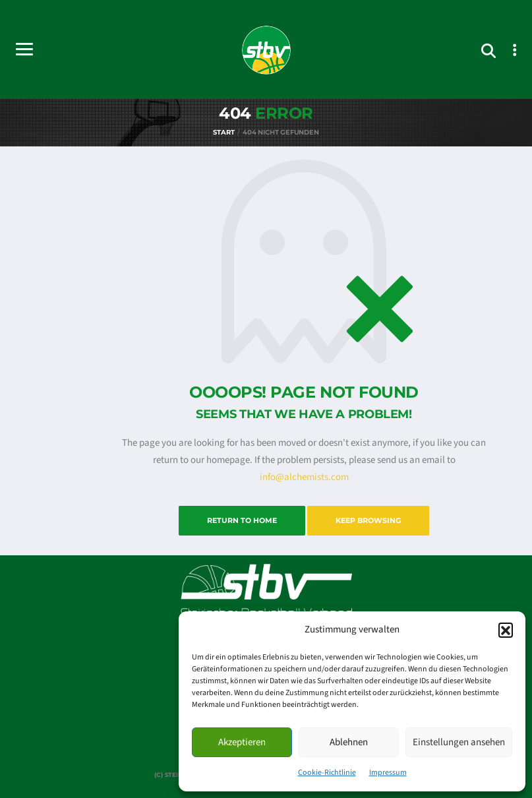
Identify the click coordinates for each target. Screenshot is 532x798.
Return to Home (242, 520)
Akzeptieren (242, 742)
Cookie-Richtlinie (327, 773)
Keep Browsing (368, 520)
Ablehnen (349, 742)
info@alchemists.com (304, 477)
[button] (506, 630)
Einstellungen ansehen (459, 742)
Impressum (388, 773)
